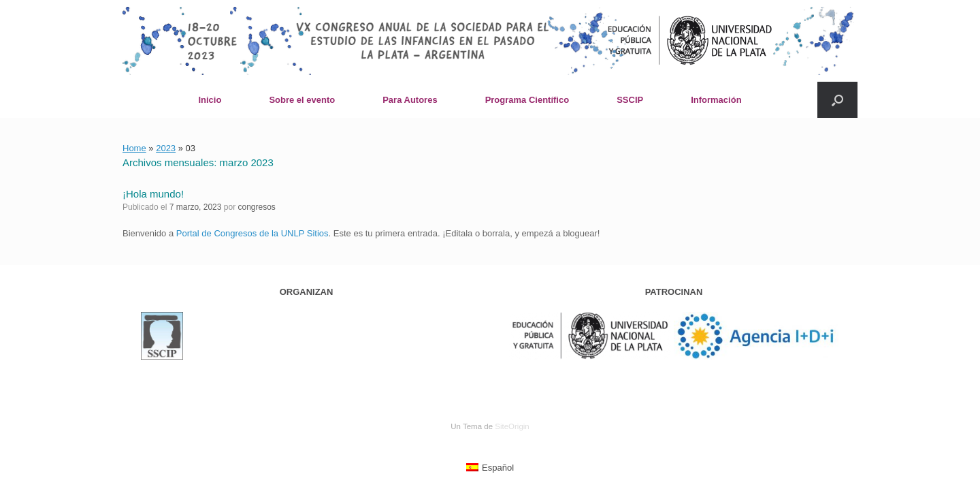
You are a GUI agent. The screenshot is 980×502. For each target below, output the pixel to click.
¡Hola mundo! (153, 194)
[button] (837, 100)
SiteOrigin (512, 426)
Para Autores (410, 100)
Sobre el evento (302, 100)
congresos (256, 207)
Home (134, 148)
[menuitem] (490, 468)
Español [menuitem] (498, 468)
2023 (166, 148)
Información (716, 100)
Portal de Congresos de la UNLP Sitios (252, 233)
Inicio (210, 100)
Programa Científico (527, 100)
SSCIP (630, 100)
